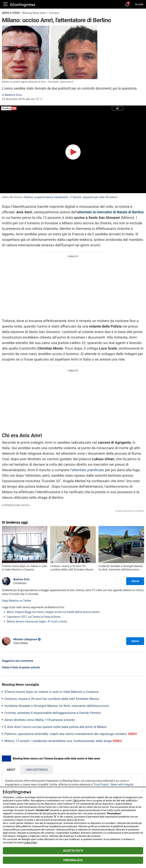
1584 (75, 801)
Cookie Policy (30, 843)
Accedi (139, 4)
